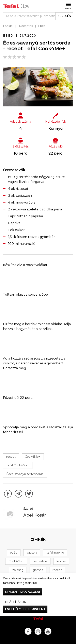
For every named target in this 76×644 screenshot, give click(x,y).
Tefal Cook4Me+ (18, 465)
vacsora (32, 553)
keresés (64, 16)
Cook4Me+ (33, 457)
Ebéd (42, 26)
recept (11, 457)
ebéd (14, 553)
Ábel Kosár (35, 515)
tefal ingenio (55, 553)
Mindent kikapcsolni (22, 592)
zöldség (18, 570)
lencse (61, 561)
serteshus (40, 561)
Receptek (26, 26)
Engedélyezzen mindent (25, 609)
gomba (38, 570)
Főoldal (8, 26)
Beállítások (16, 602)
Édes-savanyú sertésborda (25, 474)
